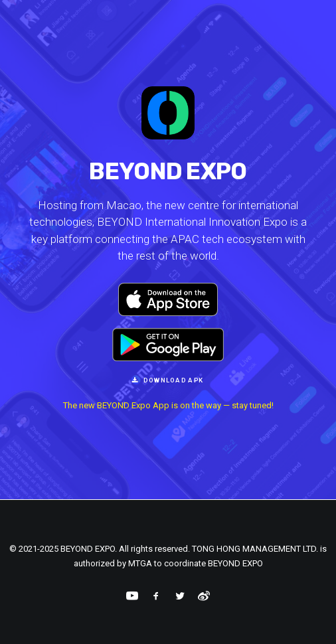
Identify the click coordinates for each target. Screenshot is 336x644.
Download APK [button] (168, 380)
